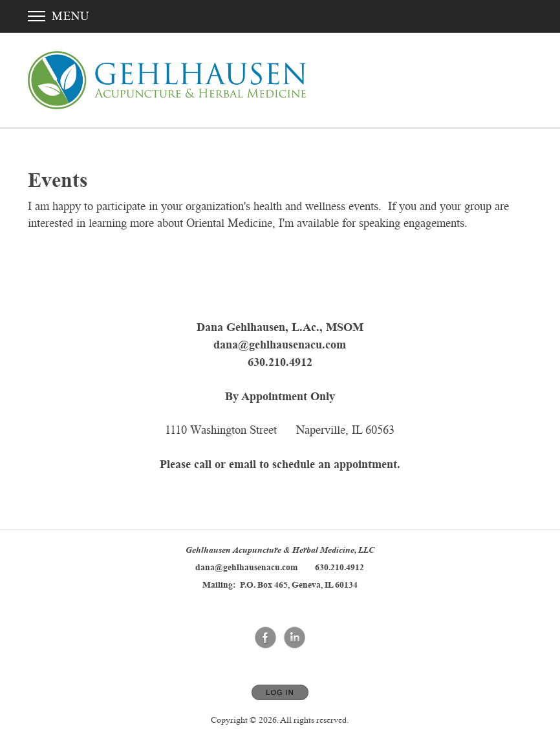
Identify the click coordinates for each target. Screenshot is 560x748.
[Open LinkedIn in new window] (295, 638)
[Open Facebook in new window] (266, 638)
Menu (59, 16)
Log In (280, 692)
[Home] (167, 80)
